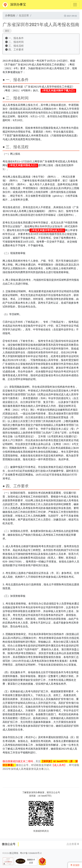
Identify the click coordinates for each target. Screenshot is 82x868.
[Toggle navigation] (75, 5)
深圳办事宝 (14, 5)
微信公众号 (9, 844)
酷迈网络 (14, 853)
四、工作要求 (14, 50)
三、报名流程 (14, 46)
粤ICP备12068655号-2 (31, 853)
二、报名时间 (14, 42)
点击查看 (73, 844)
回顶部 (75, 865)
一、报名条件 (14, 38)
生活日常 (24, 16)
